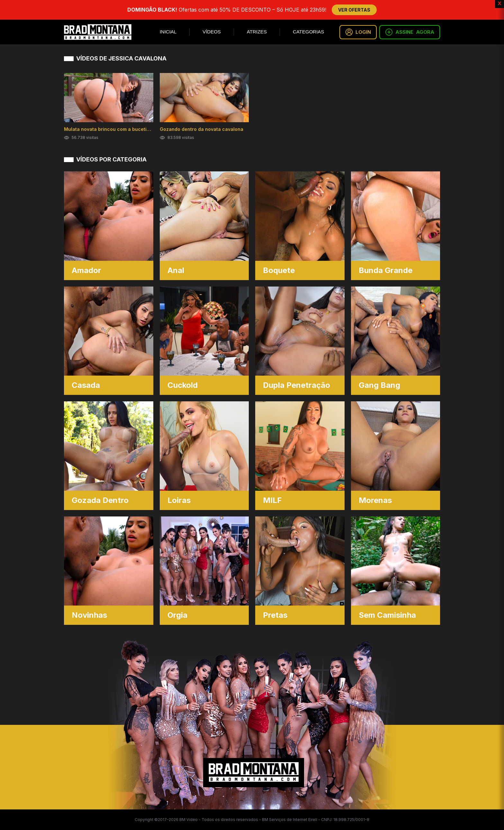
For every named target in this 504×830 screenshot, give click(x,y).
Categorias (308, 32)
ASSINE (410, 32)
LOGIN (358, 32)
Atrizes (257, 32)
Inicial (168, 32)
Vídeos (212, 32)
